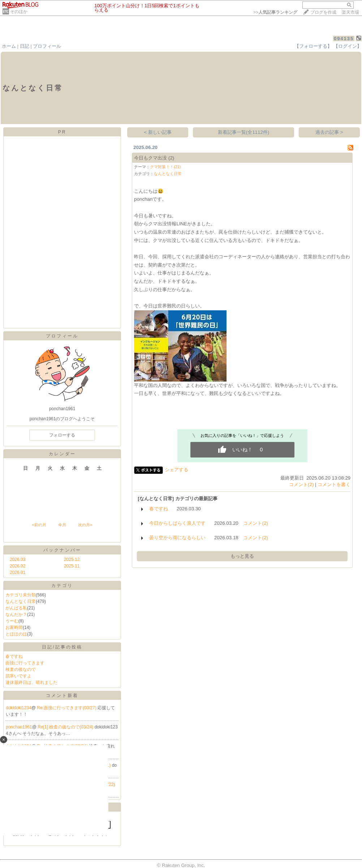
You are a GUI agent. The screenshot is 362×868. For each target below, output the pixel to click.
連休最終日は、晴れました (31, 682)
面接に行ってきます (25, 663)
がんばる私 (16, 608)
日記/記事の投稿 (62, 647)
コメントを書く (334, 484)
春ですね (14, 656)
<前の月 (39, 525)
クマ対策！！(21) (165, 167)
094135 (344, 39)
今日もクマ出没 (150, 158)
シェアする (176, 470)
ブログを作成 (323, 12)
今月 (62, 525)
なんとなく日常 (21, 601)
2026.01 (18, 573)
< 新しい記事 (158, 132)
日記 (25, 46)
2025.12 (72, 559)
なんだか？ (16, 614)
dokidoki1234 (19, 708)
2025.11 (72, 566)
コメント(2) (301, 484)
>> (275, 12)
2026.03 (18, 559)
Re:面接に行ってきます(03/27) (67, 708)
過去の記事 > (329, 132)
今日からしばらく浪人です (177, 523)
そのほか (19, 12)
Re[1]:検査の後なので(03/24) (66, 727)
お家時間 (14, 627)
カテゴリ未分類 (21, 595)
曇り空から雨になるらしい (177, 538)
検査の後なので (21, 669)
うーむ (12, 621)
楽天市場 (350, 12)
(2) (171, 158)
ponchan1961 (19, 727)
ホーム (9, 46)
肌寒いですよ (18, 676)
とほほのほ (16, 634)
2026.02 (18, 566)
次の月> (85, 525)
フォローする (62, 435)
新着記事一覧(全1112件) (244, 132)
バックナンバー (62, 550)
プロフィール (47, 46)
